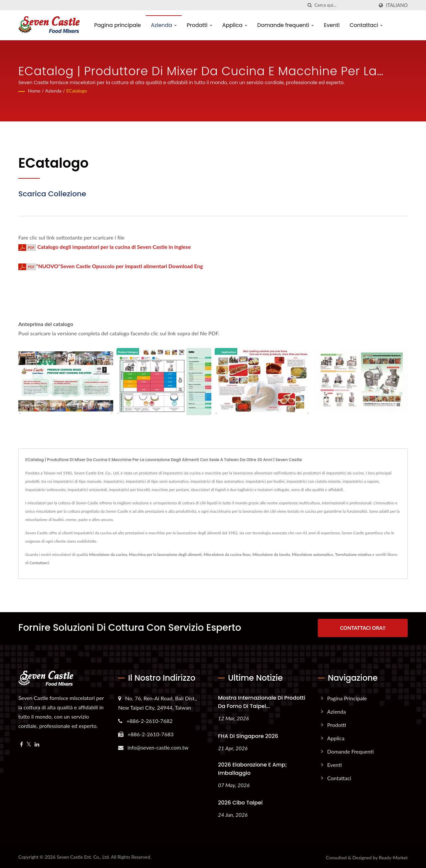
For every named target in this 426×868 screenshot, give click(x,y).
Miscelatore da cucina (108, 554)
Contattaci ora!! (363, 628)
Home (34, 91)
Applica (235, 25)
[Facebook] (21, 744)
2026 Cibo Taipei (240, 803)
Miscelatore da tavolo (271, 554)
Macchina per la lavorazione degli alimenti (165, 554)
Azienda (164, 25)
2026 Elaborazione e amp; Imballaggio (252, 769)
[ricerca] (310, 5)
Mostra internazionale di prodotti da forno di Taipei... (262, 702)
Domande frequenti (286, 25)
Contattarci (39, 563)
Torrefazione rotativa (353, 554)
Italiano (397, 5)
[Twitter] (29, 744)
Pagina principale (117, 25)
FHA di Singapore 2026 (248, 736)
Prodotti (199, 25)
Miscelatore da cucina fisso (227, 554)
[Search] (344, 5)
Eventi (332, 25)
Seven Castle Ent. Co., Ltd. (83, 857)
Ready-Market (393, 858)
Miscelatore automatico (313, 554)
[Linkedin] (37, 744)
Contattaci (366, 25)
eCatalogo (77, 91)
